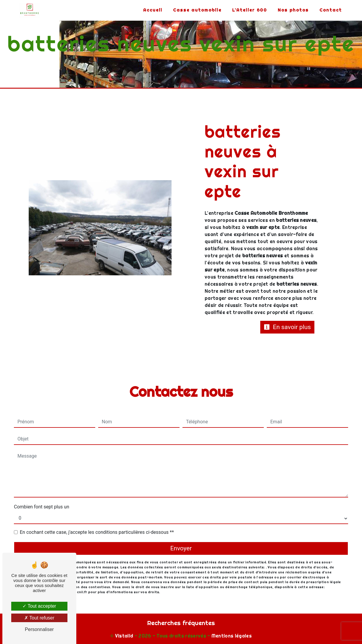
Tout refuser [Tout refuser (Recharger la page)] (39, 618)
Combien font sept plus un (42, 507)
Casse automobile (197, 10)
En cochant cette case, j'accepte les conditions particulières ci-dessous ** (97, 532)
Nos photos (293, 10)
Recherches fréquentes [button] (181, 623)
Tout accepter (39, 606)
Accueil (153, 10)
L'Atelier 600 (250, 10)
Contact (331, 10)
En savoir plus (287, 327)
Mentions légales (231, 636)
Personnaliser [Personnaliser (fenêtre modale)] (39, 629)
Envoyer (181, 548)
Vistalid (124, 636)
